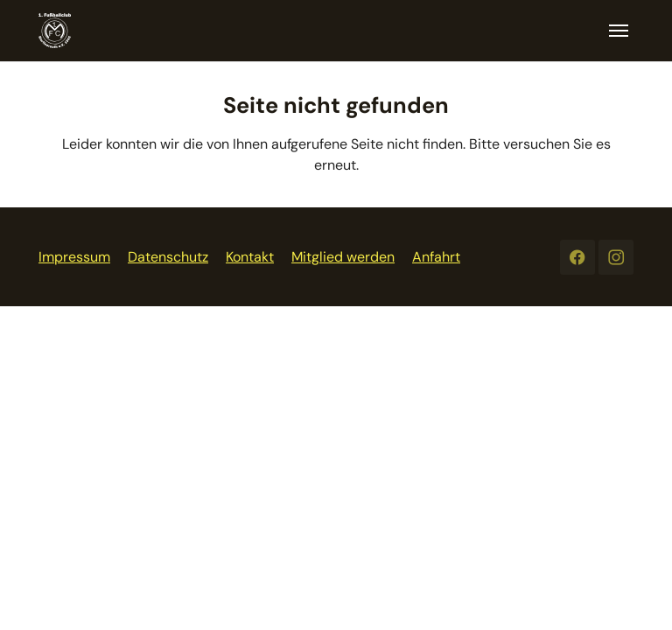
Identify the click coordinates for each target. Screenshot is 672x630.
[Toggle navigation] (619, 31)
